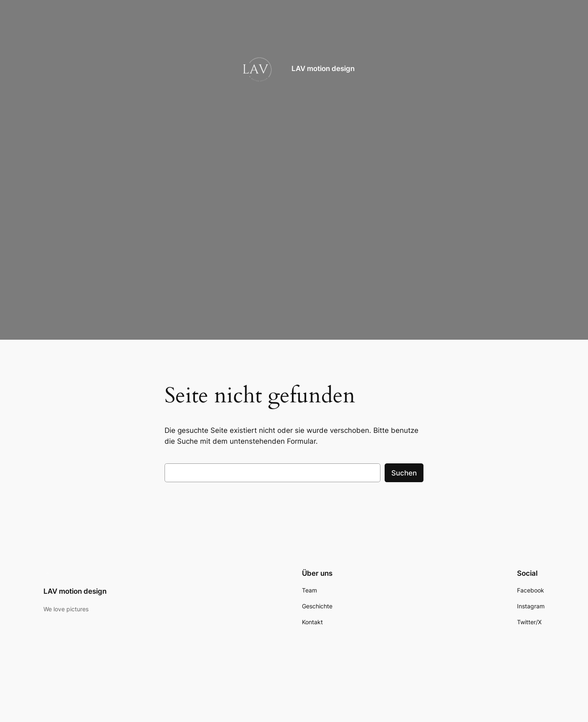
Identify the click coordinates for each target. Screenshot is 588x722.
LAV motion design (323, 69)
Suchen (404, 473)
